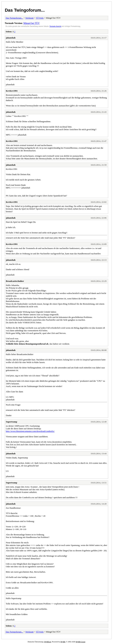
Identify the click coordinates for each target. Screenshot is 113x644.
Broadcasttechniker (15, 281)
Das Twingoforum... (25, 10)
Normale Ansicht (55, 26)
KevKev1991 (12, 91)
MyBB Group (81, 642)
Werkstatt (29, 18)
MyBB (63, 642)
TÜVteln (40, 18)
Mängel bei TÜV (31, 23)
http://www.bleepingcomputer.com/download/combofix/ (30, 431)
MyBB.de (48, 642)
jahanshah (11, 38)
